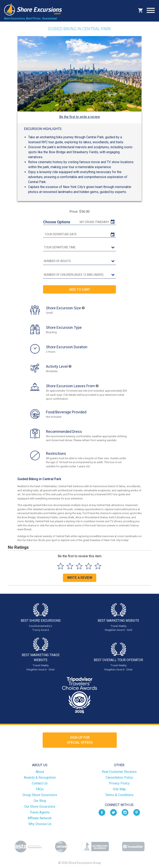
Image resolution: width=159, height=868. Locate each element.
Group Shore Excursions (40, 795)
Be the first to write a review (80, 117)
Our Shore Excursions (40, 807)
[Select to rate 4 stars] (89, 566)
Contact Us (40, 783)
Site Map (119, 789)
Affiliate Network (40, 818)
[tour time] (79, 248)
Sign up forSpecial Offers (80, 740)
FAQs (40, 789)
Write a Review (80, 578)
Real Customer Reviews (119, 772)
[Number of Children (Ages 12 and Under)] (79, 275)
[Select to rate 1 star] (61, 566)
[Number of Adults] (79, 261)
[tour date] (79, 234)
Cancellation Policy (119, 778)
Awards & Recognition (40, 778)
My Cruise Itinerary (95, 222)
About (40, 772)
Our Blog (40, 801)
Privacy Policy (119, 783)
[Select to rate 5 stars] (98, 566)
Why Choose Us (40, 824)
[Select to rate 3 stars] (79, 566)
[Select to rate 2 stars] (70, 566)
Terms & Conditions (119, 795)
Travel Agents (40, 812)
